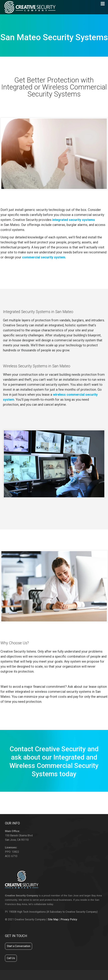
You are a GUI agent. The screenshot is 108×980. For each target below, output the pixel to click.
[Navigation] (103, 4)
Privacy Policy (69, 919)
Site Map (53, 919)
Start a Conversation (19, 946)
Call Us (11, 958)
